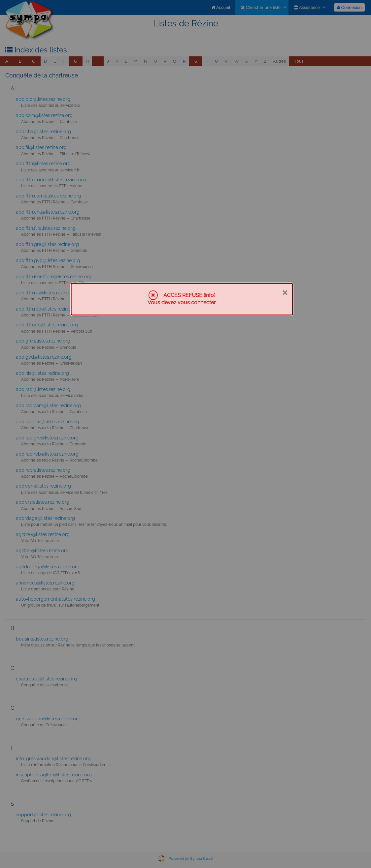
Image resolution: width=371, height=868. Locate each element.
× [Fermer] (285, 292)
